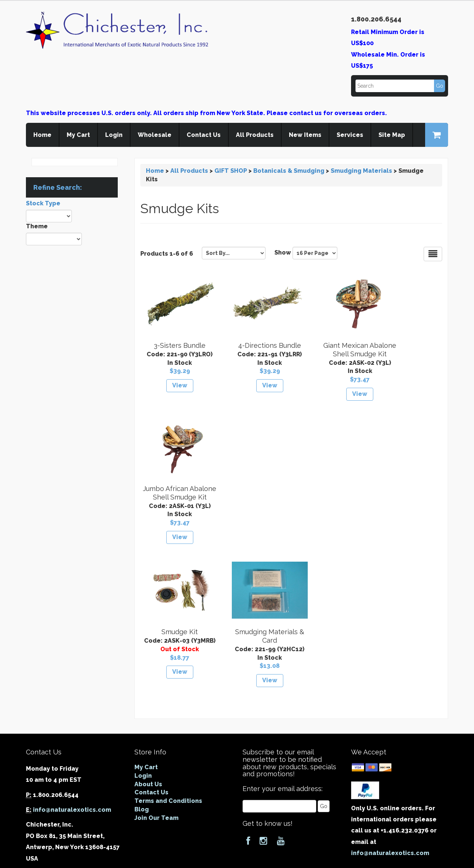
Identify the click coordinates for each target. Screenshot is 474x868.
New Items (305, 135)
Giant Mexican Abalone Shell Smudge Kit (330, 354)
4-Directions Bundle (252, 345)
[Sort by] (234, 253)
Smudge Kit (174, 497)
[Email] (279, 680)
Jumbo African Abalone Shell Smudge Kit (408, 354)
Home (42, 135)
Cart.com (262, 861)
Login (114, 135)
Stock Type (43, 203)
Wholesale (155, 135)
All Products (255, 135)
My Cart (78, 135)
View (174, 385)
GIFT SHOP (231, 171)
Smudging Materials (361, 171)
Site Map (392, 135)
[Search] (400, 86)
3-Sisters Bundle (174, 345)
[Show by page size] (315, 253)
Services (350, 135)
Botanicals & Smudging (289, 171)
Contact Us (204, 135)
